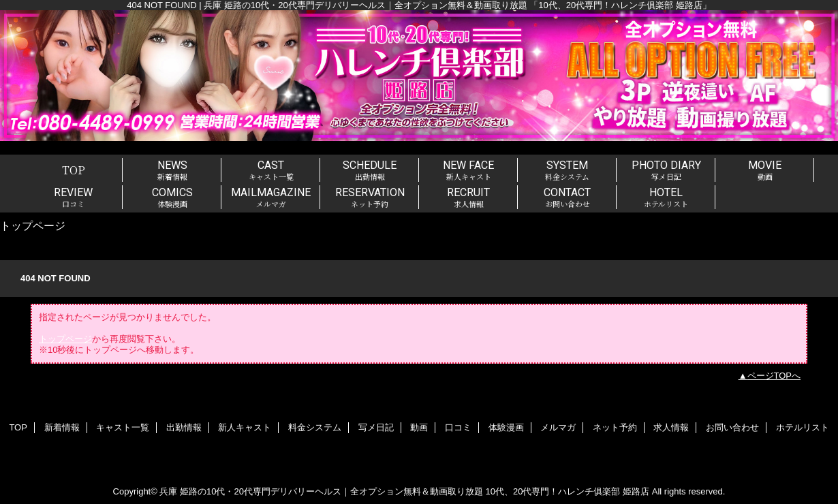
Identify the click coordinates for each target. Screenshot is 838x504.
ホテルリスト (803, 427)
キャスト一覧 (123, 427)
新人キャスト (245, 427)
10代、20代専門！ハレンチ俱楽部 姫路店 (568, 491)
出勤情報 (184, 427)
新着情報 (62, 427)
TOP (74, 170)
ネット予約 (615, 427)
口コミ (458, 427)
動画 (419, 427)
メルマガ (558, 427)
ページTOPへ (774, 376)
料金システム (315, 427)
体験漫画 (506, 427)
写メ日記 (376, 427)
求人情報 (671, 427)
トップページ (65, 339)
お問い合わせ (732, 427)
